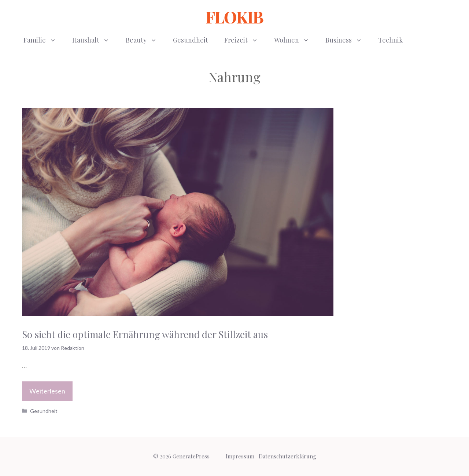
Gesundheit (191, 40)
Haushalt (95, 40)
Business (348, 40)
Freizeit (245, 40)
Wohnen (296, 40)
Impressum (240, 456)
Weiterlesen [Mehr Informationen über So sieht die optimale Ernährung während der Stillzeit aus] (47, 391)
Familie (44, 40)
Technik (390, 40)
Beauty (145, 40)
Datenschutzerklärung (287, 456)
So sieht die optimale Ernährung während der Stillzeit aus (145, 334)
